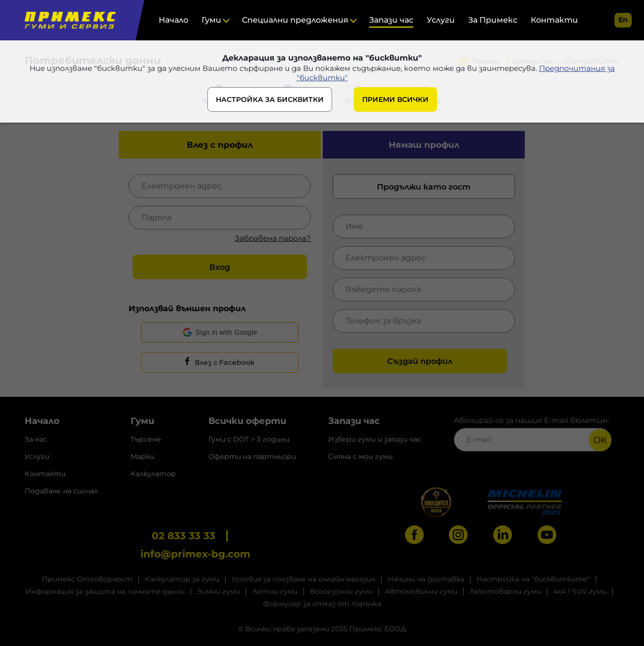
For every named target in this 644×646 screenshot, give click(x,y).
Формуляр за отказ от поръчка (322, 604)
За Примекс (493, 20)
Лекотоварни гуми (505, 591)
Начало (173, 20)
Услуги (441, 20)
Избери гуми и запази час (375, 439)
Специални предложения (295, 20)
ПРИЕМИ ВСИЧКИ (395, 99)
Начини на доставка (426, 579)
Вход (220, 267)
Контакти (554, 20)
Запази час (391, 20)
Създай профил (420, 361)
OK (600, 440)
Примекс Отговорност (87, 579)
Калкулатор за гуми (182, 579)
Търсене (146, 439)
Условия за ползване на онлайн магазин (304, 579)
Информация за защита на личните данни (105, 591)
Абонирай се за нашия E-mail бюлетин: (533, 434)
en (623, 20)
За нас (36, 439)
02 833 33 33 (184, 536)
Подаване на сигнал (61, 491)
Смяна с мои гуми (360, 456)
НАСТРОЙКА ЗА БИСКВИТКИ (270, 99)
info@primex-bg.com (195, 554)
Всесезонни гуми (341, 591)
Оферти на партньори (252, 456)
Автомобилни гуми (421, 591)
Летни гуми (275, 591)
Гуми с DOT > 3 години (249, 439)
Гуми (211, 20)
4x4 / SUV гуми (580, 591)
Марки (142, 456)
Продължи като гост (424, 187)
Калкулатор (153, 474)
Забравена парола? (273, 238)
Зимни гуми (219, 591)
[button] (220, 332)
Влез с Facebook (225, 362)
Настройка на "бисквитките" (533, 579)
